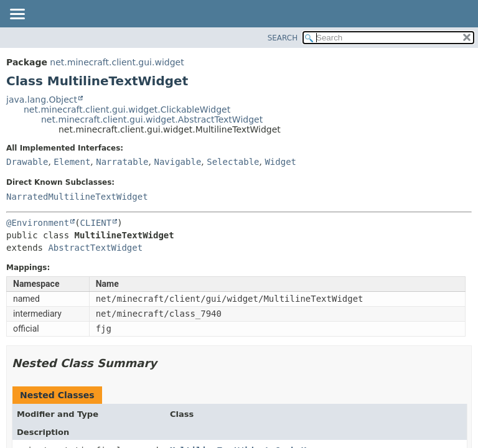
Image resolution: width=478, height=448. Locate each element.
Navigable (177, 162)
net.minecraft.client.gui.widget (117, 62)
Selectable (233, 162)
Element (72, 162)
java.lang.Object (42, 100)
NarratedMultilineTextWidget (77, 197)
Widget (280, 162)
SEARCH (283, 38)
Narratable (122, 162)
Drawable (27, 162)
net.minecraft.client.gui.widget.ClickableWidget (127, 110)
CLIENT (96, 223)
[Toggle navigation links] (17, 15)
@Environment (38, 223)
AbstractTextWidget (95, 248)
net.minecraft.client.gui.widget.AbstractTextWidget (152, 119)
